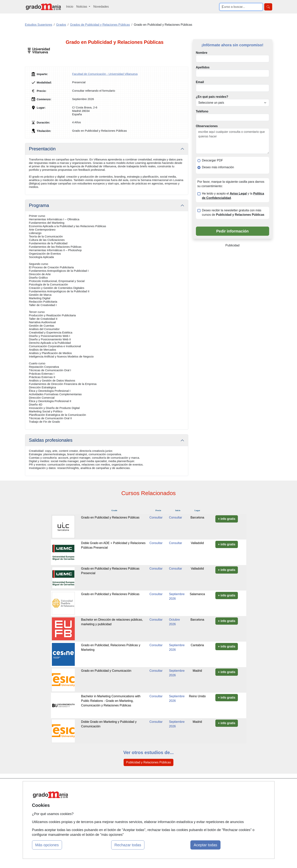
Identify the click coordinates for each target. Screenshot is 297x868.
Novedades (101, 7)
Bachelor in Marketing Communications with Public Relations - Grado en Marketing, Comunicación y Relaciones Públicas (111, 701)
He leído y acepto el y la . (233, 196)
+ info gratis (227, 519)
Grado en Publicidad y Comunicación (106, 671)
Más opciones (47, 845)
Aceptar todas (205, 845)
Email (200, 82)
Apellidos (203, 67)
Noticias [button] (82, 7)
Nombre (202, 53)
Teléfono (202, 111)
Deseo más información (218, 167)
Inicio (70, 7)
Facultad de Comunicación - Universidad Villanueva (105, 74)
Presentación (42, 149)
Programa (39, 205)
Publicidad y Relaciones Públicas (148, 762)
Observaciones (207, 126)
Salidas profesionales (51, 440)
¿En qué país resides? (212, 97)
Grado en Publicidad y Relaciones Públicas (110, 517)
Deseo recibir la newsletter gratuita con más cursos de (233, 212)
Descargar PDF (212, 160)
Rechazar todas (128, 845)
